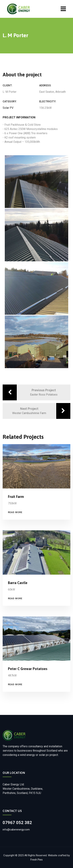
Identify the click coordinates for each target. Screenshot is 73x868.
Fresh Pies (36, 860)
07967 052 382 (17, 823)
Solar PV (8, 108)
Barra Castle (18, 583)
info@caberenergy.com (16, 830)
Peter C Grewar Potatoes (28, 669)
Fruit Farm (16, 497)
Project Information (19, 117)
